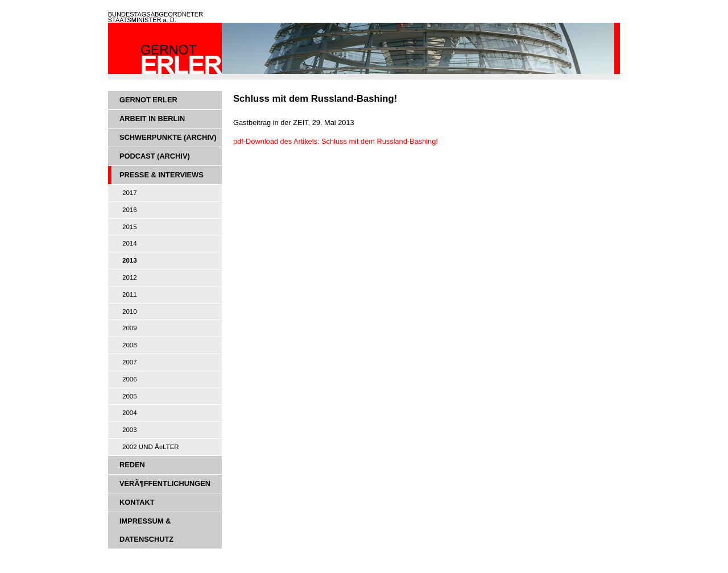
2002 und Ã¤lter (151, 447)
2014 (130, 243)
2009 (130, 328)
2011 (130, 294)
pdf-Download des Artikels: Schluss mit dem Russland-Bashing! (336, 141)
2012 (130, 277)
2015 (130, 227)
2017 (130, 193)
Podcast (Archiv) (155, 156)
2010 (130, 312)
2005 (130, 396)
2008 (130, 345)
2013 (130, 260)
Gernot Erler (148, 100)
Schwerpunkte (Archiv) (168, 137)
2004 (130, 413)
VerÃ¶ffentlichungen (165, 483)
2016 (130, 210)
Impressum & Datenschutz (146, 530)
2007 (130, 362)
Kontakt (137, 502)
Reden (132, 465)
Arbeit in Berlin (152, 119)
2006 (130, 379)
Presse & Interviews (162, 175)
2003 (130, 430)
